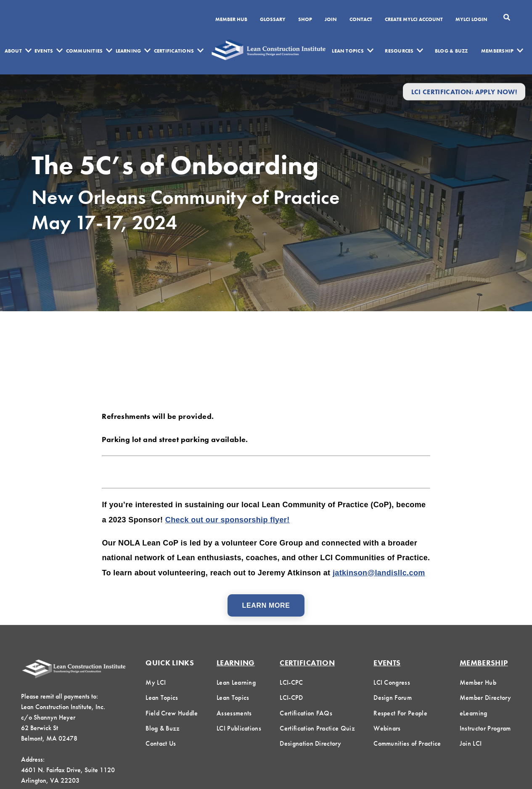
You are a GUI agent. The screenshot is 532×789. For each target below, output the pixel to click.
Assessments (234, 713)
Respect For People (400, 713)
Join (331, 20)
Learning (128, 51)
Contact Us (161, 743)
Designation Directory (310, 743)
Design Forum (393, 698)
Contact (361, 20)
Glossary (273, 20)
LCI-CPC (291, 682)
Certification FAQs (306, 713)
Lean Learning (236, 682)
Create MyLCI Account (414, 20)
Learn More (266, 605)
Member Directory (485, 698)
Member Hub (231, 20)
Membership (497, 51)
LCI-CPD (291, 698)
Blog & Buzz (451, 51)
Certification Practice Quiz (317, 728)
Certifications (174, 51)
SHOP (305, 20)
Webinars (387, 728)
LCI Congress (392, 682)
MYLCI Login (471, 20)
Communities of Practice (407, 743)
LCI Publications (239, 728)
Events (44, 51)
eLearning (474, 713)
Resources (399, 51)
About (13, 51)
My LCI (156, 682)
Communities (85, 51)
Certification (307, 663)
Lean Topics (348, 51)
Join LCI (471, 743)
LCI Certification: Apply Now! (464, 91)
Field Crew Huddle (172, 713)
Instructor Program (485, 728)
